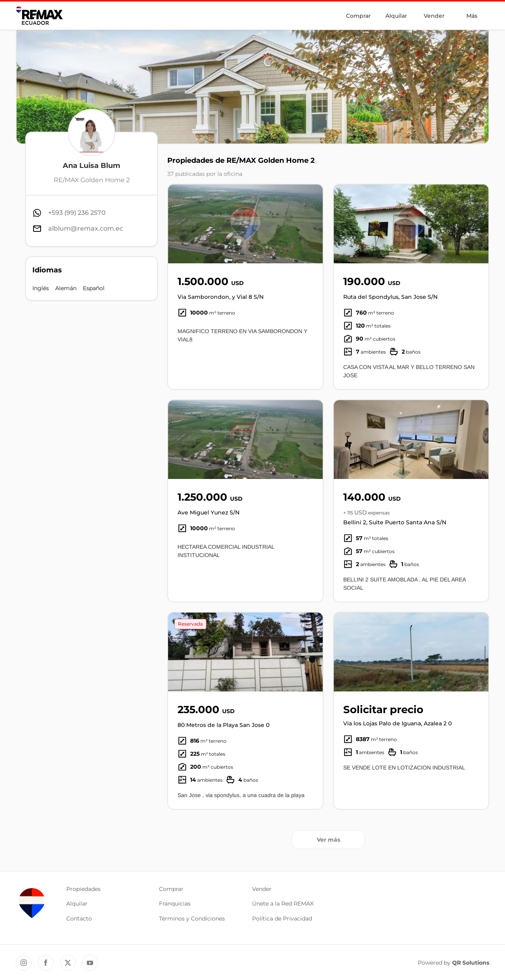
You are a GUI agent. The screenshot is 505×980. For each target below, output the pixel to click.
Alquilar (396, 16)
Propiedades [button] (83, 889)
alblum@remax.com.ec (86, 228)
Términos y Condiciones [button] (192, 919)
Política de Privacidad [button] (282, 919)
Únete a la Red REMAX (283, 904)
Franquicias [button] (175, 904)
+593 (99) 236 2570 (77, 213)
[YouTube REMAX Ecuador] (90, 963)
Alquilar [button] (77, 904)
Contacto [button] (79, 919)
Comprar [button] (171, 889)
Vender (434, 16)
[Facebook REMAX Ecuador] (46, 963)
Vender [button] (262, 889)
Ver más (328, 840)
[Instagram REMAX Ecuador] (24, 963)
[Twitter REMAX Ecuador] (68, 963)
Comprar (358, 16)
